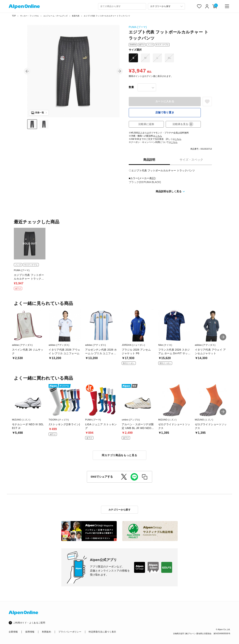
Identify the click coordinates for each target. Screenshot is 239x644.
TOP (14, 16)
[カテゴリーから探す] (166, 6)
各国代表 (76, 16)
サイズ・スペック (191, 160)
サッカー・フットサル (30, 16)
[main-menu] (227, 6)
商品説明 (149, 160)
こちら (159, 136)
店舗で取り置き (165, 112)
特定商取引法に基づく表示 (102, 632)
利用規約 (46, 632)
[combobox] (122, 6)
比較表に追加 (146, 124)
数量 (131, 87)
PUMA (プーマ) (138, 27)
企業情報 (13, 632)
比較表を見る (183, 124)
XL (169, 58)
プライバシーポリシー (70, 632)
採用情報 (30, 632)
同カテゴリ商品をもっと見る (119, 455)
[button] (27, 71)
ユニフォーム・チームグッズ (56, 16)
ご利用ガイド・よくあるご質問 (29, 623)
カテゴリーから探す (120, 510)
